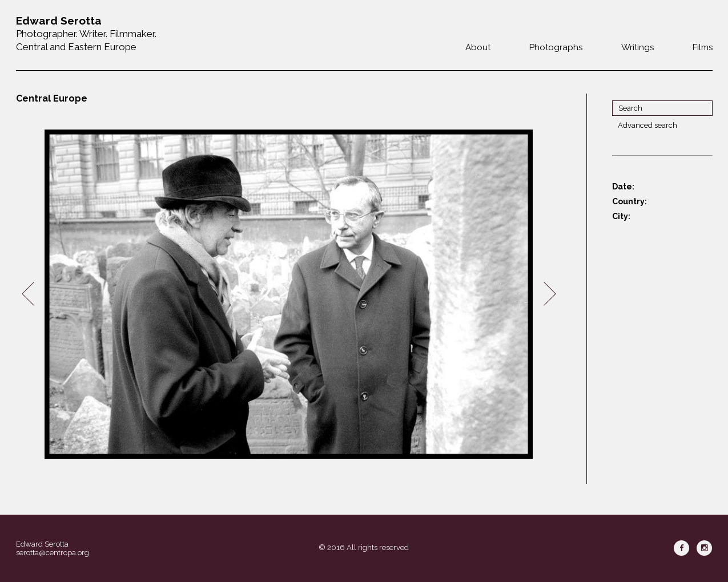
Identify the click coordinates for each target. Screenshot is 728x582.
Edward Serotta (42, 544)
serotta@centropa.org (53, 553)
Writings (637, 47)
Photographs (556, 47)
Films (703, 47)
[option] (289, 294)
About (478, 47)
